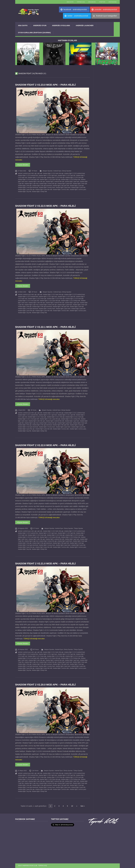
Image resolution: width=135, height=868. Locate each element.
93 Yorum (34, 410)
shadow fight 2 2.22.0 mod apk (74, 535)
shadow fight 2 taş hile (25, 192)
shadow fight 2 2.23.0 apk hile (66, 175)
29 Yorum (34, 292)
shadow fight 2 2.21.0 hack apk (37, 656)
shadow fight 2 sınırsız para (78, 190)
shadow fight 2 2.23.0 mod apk (74, 177)
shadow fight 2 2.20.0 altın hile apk (53, 773)
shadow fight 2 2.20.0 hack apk (37, 777)
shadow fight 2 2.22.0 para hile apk (50, 537)
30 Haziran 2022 (23, 650)
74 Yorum (34, 171)
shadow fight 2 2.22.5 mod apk (74, 299)
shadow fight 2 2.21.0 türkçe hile (71, 658)
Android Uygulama (61, 25)
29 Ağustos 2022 (23, 528)
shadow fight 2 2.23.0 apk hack (48, 175)
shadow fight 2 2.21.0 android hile (28, 654)
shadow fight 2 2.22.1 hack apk (37, 417)
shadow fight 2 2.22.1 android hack (74, 413)
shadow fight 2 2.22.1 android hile (28, 415)
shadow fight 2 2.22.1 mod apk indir (28, 419)
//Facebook (92, 2)
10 (72, 806)
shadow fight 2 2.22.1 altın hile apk (53, 413)
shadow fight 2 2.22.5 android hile (28, 297)
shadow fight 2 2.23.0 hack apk (37, 177)
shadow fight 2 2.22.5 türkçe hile (71, 301)
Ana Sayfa (23, 25)
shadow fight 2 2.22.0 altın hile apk (53, 531)
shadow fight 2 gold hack (65, 184)
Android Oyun (40, 25)
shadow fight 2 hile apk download (42, 186)
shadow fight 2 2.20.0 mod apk (74, 777)
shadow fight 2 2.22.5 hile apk (56, 299)
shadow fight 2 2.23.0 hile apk (56, 177)
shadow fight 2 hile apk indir (61, 186)
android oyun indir (28, 173)
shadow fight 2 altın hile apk (37, 182)
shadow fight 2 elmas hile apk (48, 184)
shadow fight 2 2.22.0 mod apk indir (28, 537)
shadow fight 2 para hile (78, 187)
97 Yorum (36, 528)
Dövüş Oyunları (67, 171)
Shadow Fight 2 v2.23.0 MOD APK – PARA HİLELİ (45, 85)
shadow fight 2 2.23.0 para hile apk (50, 180)
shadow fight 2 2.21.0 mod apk (74, 656)
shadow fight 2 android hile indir (55, 182)
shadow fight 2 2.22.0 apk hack (48, 533)
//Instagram (112, 2)
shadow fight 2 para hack (63, 187)
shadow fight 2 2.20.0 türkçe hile (71, 779)
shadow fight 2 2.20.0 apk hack (48, 775)
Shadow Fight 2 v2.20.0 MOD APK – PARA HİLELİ (45, 685)
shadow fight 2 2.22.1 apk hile (66, 415)
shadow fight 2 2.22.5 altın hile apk (53, 295)
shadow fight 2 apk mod (32, 184)
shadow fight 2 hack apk (80, 184)
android (20, 173)
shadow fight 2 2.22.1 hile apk (56, 417)
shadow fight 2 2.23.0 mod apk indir (28, 180)
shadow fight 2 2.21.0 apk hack (48, 654)
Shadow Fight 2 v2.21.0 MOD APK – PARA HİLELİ (45, 564)
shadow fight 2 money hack (47, 187)
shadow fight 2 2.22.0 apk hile (66, 533)
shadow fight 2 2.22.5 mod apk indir (28, 301)
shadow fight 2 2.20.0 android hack (74, 773)
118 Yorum (35, 771)
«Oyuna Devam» (23, 165)
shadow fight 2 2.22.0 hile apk (56, 535)
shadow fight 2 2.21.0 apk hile (66, 654)
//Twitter (102, 2)
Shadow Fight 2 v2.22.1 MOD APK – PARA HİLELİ (45, 327)
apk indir (40, 173)
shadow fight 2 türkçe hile (39, 192)
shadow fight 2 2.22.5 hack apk (37, 299)
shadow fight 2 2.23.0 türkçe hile (71, 180)
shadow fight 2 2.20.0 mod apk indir (28, 779)
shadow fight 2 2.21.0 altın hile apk (53, 652)
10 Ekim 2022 (22, 292)
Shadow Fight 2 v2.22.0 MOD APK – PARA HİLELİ (45, 445)
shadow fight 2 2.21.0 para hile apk (50, 658)
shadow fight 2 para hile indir (44, 190)
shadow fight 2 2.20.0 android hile (28, 775)
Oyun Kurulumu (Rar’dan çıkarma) (34, 33)
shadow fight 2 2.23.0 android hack (74, 173)
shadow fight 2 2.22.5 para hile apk (50, 301)
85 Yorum (36, 650)
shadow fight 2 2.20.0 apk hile (66, 775)
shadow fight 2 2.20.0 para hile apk (50, 779)
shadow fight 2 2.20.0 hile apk (56, 777)
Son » (83, 806)
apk (36, 173)
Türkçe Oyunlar (78, 528)
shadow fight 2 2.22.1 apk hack (48, 415)
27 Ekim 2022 (22, 171)
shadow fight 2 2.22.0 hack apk (37, 535)
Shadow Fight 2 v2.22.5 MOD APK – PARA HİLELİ (45, 206)
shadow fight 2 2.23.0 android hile (28, 175)
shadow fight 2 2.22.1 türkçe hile (71, 419)
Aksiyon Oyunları (48, 171)
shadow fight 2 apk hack (72, 182)
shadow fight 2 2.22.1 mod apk (74, 417)
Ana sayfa (70, 2)
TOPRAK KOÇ (81, 2)
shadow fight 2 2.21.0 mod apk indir (28, 658)
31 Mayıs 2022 (22, 771)
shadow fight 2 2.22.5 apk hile (66, 297)
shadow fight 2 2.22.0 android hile (28, 533)
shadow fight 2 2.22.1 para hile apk (50, 419)
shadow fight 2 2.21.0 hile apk (56, 656)
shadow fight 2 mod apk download (28, 187)
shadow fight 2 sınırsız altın (61, 190)
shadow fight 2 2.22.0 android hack (74, 531)
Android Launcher (85, 25)
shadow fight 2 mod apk (77, 186)
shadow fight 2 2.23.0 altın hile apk (53, 173)
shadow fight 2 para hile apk (26, 190)
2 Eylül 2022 (22, 410)
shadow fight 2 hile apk (25, 186)
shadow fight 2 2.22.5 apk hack (48, 297)
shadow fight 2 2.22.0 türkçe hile (71, 537)
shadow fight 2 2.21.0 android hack (74, 652)
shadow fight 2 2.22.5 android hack (74, 295)
